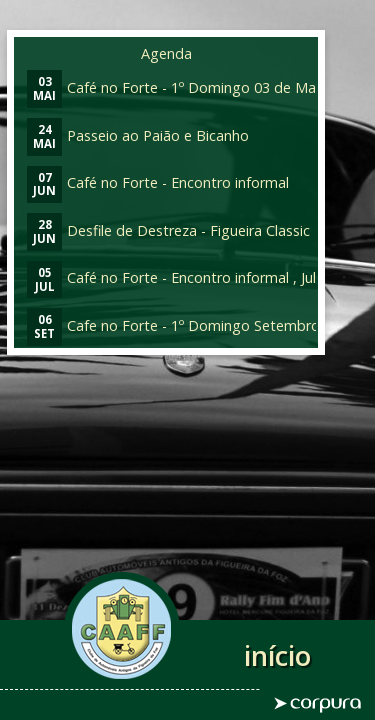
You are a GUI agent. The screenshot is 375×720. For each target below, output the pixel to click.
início (277, 655)
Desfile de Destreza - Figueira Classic (168, 230)
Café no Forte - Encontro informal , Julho (180, 277)
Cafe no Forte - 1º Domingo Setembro (173, 325)
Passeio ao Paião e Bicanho (138, 135)
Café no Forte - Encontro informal (158, 182)
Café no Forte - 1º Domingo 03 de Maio (177, 87)
